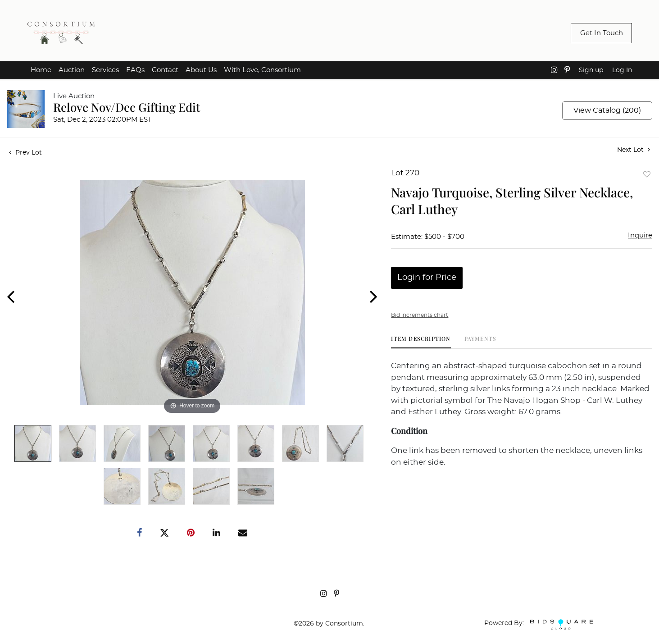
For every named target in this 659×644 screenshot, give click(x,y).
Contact (165, 70)
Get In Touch (602, 33)
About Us (201, 70)
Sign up (591, 70)
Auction (72, 70)
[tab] (421, 342)
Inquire (640, 235)
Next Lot (634, 150)
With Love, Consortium (262, 70)
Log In (622, 70)
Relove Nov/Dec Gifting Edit (127, 107)
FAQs (135, 70)
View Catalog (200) (607, 110)
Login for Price (427, 278)
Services (105, 70)
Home (41, 70)
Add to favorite (647, 174)
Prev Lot (25, 153)
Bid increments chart (420, 315)
